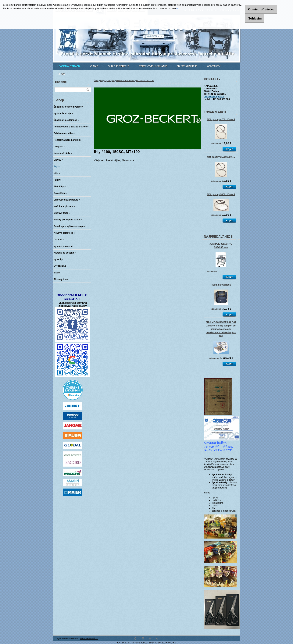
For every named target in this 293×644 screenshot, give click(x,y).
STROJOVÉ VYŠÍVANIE (153, 66)
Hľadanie (60, 82)
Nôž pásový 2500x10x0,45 (221, 157)
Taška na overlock (221, 285)
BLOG (61, 74)
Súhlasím (251, 18)
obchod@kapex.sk (214, 97)
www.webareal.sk (89, 639)
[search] (88, 90)
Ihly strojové (109, 81)
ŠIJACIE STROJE (119, 66)
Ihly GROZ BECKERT (125, 81)
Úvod (96, 81)
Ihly (102, 81)
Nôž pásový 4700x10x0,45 (221, 119)
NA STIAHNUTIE (187, 66)
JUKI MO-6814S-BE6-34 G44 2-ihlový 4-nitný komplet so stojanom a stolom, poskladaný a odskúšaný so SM (221, 329)
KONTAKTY (213, 66)
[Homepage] (69, 66)
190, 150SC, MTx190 (145, 81)
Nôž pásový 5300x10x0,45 (221, 194)
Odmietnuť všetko (257, 9)
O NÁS (94, 66)
